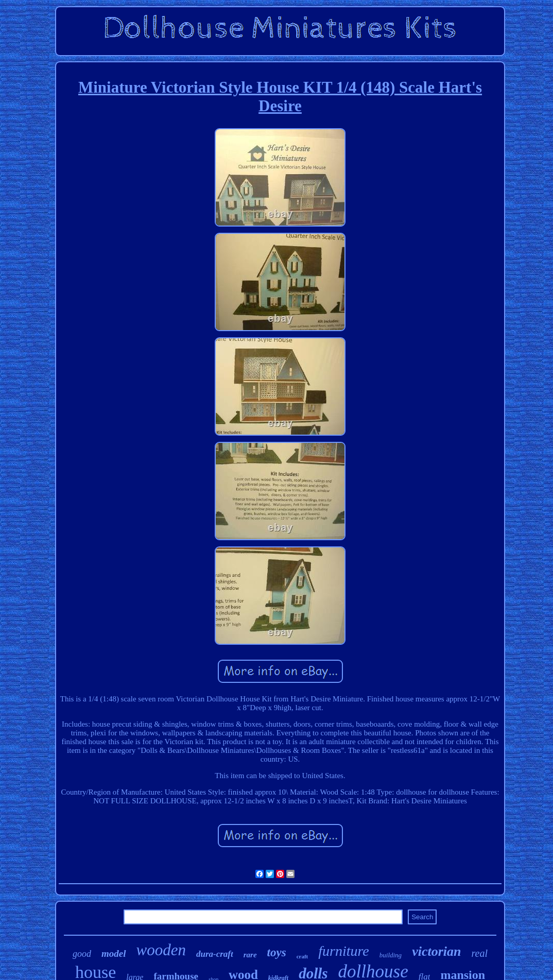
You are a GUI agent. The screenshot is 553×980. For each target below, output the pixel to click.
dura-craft (215, 954)
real (479, 953)
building (391, 955)
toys (277, 952)
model (114, 953)
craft (303, 956)
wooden (161, 950)
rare (250, 955)
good (82, 954)
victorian (436, 951)
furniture (344, 951)
